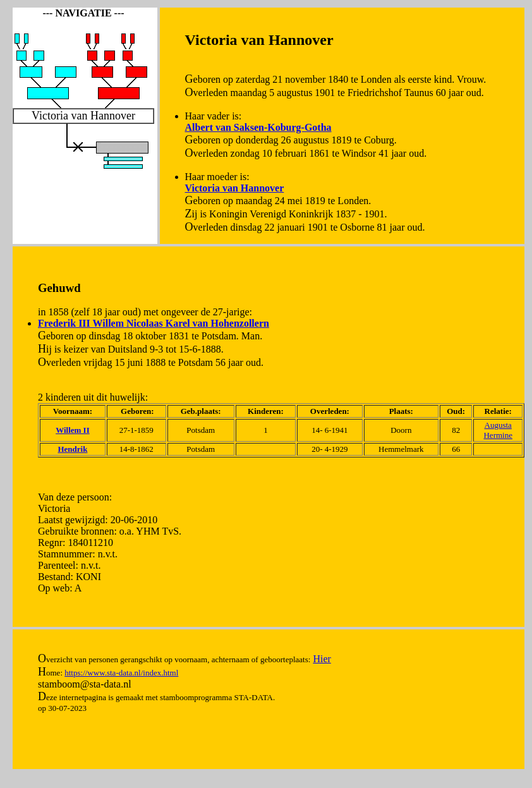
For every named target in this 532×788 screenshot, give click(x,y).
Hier (322, 659)
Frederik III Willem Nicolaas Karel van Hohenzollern (154, 323)
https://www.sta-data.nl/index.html (121, 673)
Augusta (498, 425)
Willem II (73, 430)
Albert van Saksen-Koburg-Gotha (258, 127)
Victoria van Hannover (235, 188)
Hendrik (72, 449)
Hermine (498, 435)
